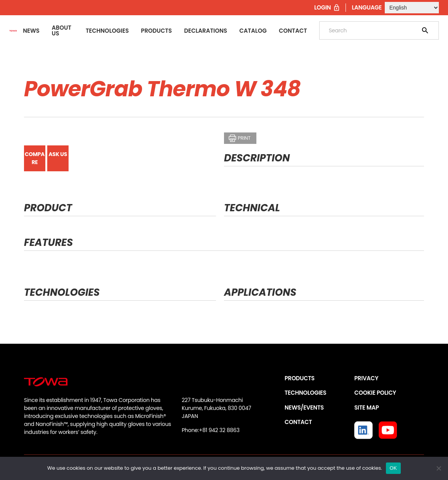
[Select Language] (412, 8)
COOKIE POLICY (375, 393)
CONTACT (298, 422)
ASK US (58, 154)
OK (393, 468)
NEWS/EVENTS (304, 407)
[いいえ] (438, 468)
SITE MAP (366, 407)
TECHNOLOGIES (306, 393)
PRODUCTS (300, 378)
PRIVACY (366, 378)
